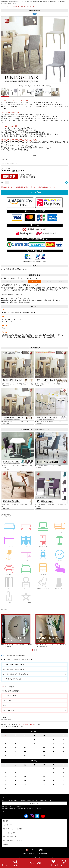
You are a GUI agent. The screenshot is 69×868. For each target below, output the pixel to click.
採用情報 (5, 845)
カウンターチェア (9, 555)
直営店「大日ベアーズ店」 (11, 837)
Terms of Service (48, 857)
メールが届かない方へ (9, 833)
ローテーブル (26, 527)
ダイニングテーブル (9, 541)
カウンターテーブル (60, 541)
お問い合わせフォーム (35, 803)
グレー (5, 159)
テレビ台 (43, 527)
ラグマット (60, 569)
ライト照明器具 (9, 569)
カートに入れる (36, 192)
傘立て (9, 597)
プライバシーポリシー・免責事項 (13, 829)
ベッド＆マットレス (26, 569)
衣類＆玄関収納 (43, 569)
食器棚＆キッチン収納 (43, 541)
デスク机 (26, 555)
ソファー (9, 527)
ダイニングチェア (26, 541)
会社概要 (5, 821)
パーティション (9, 583)
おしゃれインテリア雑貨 (26, 597)
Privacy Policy (40, 857)
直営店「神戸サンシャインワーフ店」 (14, 841)
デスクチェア (43, 555)
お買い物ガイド (7, 825)
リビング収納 (60, 527)
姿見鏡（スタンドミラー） (60, 583)
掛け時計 (60, 555)
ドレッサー (26, 583)
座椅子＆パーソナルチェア (43, 583)
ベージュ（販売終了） (10, 163)
